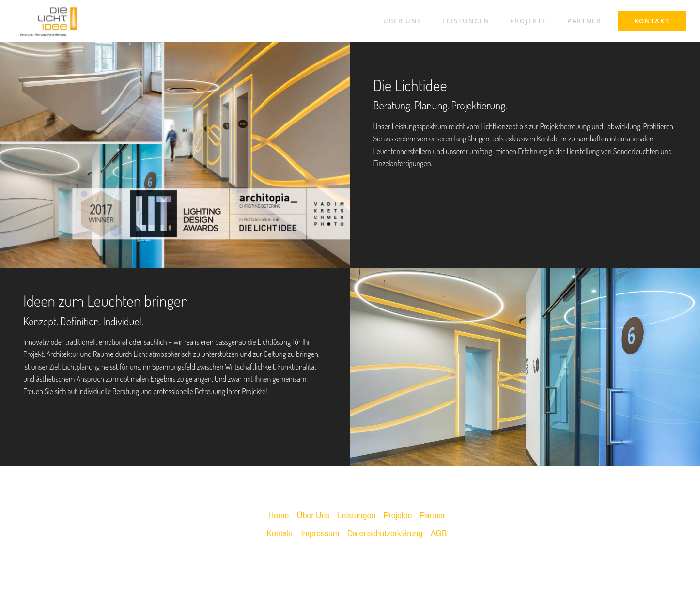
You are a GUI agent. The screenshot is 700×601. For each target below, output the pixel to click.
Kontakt (280, 533)
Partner (433, 516)
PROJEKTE (528, 21)
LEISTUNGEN (466, 21)
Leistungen (357, 516)
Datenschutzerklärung (385, 533)
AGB (439, 533)
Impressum (320, 533)
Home (279, 516)
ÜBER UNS (402, 21)
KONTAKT (652, 21)
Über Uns (313, 516)
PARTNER (584, 21)
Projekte (398, 516)
